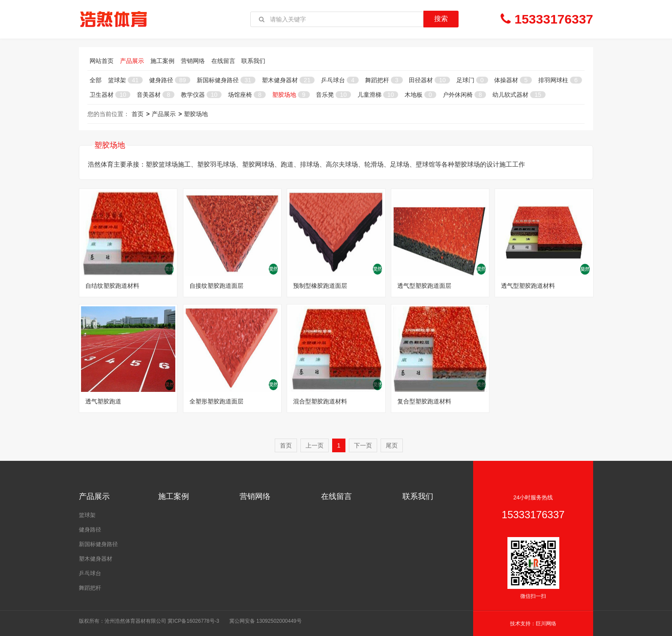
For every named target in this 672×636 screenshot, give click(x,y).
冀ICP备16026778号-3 (193, 621)
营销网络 (193, 61)
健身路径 (169, 80)
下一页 (363, 445)
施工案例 (162, 61)
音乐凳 (333, 95)
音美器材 (156, 95)
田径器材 (429, 80)
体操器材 (513, 80)
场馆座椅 (247, 95)
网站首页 (102, 61)
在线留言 (223, 61)
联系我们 (253, 61)
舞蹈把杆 (384, 80)
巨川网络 (546, 624)
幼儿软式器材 (519, 95)
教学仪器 (201, 95)
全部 (96, 80)
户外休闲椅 (465, 95)
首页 (138, 114)
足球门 (472, 80)
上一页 (315, 445)
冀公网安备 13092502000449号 (265, 621)
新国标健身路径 (226, 80)
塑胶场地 (291, 95)
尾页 (392, 445)
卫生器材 (110, 95)
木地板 (420, 95)
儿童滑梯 (378, 95)
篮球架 (125, 80)
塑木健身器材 (288, 80)
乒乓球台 (340, 80)
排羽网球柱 (560, 80)
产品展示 (132, 61)
